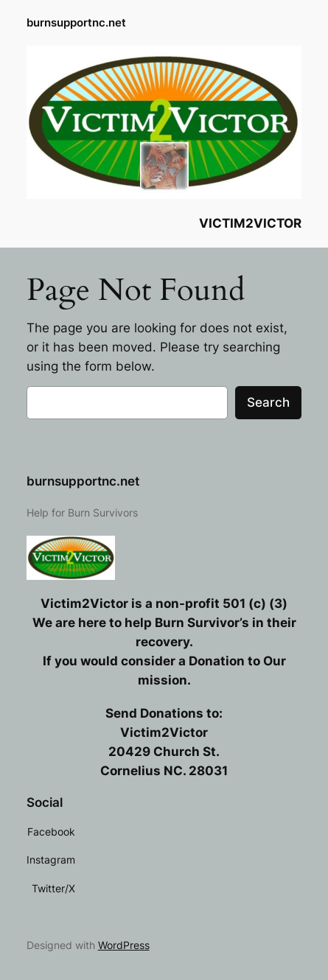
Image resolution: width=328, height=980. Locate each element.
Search (268, 402)
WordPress (124, 945)
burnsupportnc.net (76, 23)
